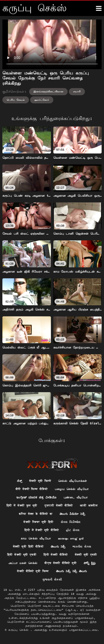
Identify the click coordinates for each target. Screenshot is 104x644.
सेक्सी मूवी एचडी (86, 555)
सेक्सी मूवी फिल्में (40, 481)
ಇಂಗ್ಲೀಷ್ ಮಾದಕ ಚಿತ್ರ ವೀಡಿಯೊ (36, 497)
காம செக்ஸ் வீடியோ (36, 538)
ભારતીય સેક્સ (82, 546)
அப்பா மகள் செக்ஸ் (23, 563)
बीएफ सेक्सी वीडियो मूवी (60, 563)
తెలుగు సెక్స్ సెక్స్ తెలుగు (71, 571)
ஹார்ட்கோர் (42, 100)
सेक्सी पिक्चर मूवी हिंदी (38, 522)
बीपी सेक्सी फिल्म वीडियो (32, 489)
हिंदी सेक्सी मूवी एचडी (22, 555)
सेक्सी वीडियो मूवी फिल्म (33, 571)
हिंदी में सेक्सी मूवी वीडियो (42, 530)
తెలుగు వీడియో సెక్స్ (72, 514)
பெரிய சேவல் (16, 100)
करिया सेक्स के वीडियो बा (36, 514)
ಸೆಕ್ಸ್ (19, 481)
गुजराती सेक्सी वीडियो (59, 505)
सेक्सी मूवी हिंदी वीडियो (28, 546)
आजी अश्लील (89, 505)
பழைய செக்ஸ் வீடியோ (72, 489)
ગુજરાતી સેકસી (52, 579)
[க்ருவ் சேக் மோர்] (99, 8)
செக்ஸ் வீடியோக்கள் (73, 481)
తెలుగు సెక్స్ (58, 546)
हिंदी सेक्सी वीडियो (56, 555)
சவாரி (77, 91)
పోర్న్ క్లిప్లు (90, 563)
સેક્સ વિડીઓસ (71, 522)
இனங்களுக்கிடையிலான (48, 91)
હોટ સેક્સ (73, 530)
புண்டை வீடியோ (76, 497)
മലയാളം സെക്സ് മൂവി (71, 538)
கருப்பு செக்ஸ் (19, 630)
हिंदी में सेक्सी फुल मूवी (22, 505)
